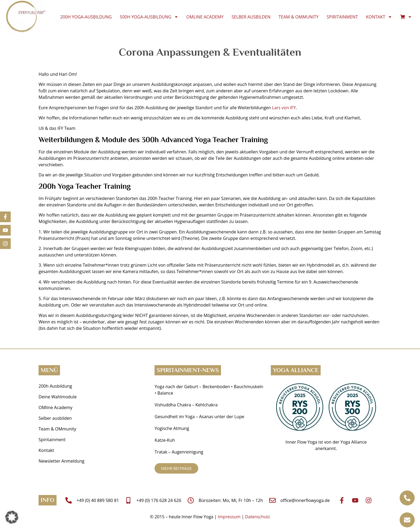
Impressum (229, 517)
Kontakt (379, 17)
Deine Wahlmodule (58, 397)
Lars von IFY (284, 108)
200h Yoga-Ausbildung (86, 17)
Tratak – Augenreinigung (179, 452)
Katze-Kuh (165, 440)
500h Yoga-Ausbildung (149, 17)
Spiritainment (342, 17)
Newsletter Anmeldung (61, 461)
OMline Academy (205, 17)
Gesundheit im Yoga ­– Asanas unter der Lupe (200, 417)
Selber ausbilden (251, 17)
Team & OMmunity (299, 17)
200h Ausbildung (55, 386)
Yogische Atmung (172, 428)
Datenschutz (258, 517)
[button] (12, 517)
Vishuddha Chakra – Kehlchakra (186, 405)
